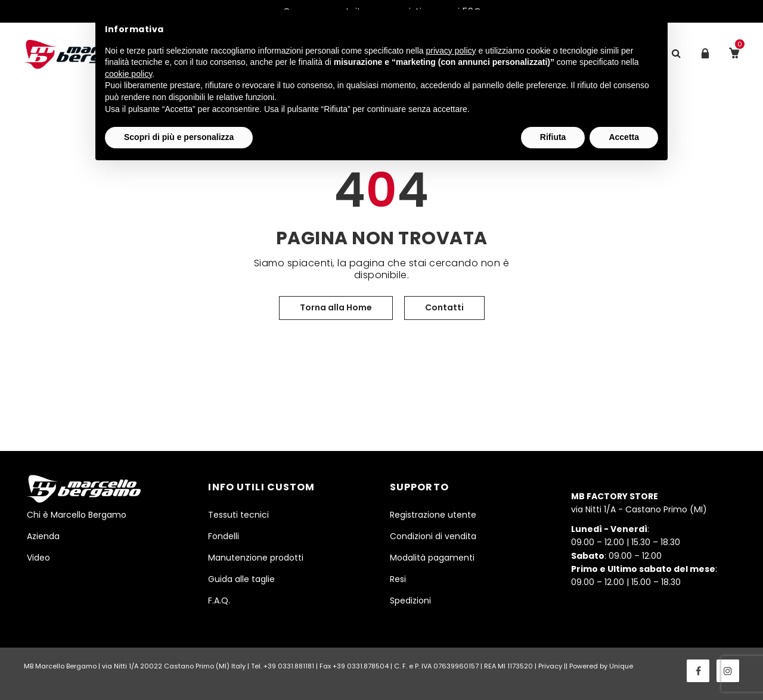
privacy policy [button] (451, 51)
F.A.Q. (219, 601)
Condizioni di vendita (433, 536)
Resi (398, 579)
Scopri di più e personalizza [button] (179, 137)
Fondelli (224, 536)
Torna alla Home (336, 307)
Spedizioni (410, 601)
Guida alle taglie (241, 579)
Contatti (444, 307)
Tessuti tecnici (238, 515)
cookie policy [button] (128, 74)
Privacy (550, 666)
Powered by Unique (601, 666)
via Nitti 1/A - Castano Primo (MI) (639, 503)
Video (38, 558)
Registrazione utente (433, 515)
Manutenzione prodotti (256, 558)
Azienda (43, 536)
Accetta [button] (624, 137)
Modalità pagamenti (432, 558)
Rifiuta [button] (553, 137)
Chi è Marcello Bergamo (77, 515)
